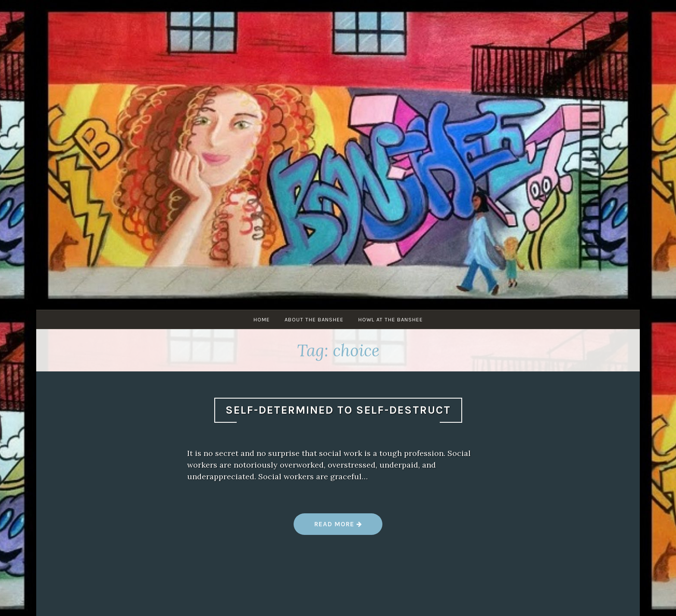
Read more (338, 527)
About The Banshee (314, 319)
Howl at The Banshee (391, 319)
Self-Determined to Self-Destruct (338, 410)
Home (262, 319)
